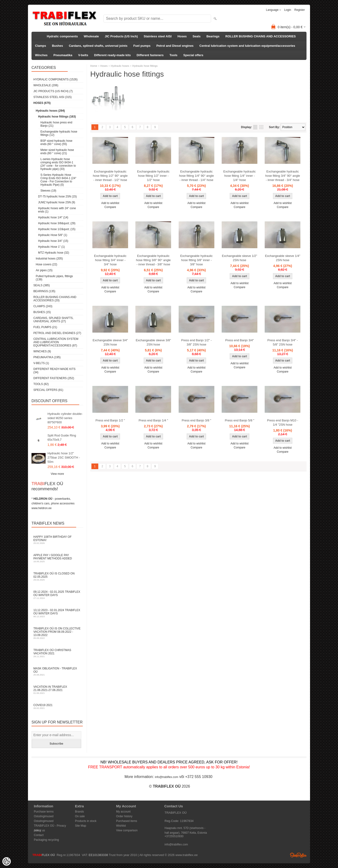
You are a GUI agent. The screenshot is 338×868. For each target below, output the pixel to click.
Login (288, 10)
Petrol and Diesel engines (175, 46)
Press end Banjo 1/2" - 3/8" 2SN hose (197, 342)
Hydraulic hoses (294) (50, 111)
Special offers (193, 55)
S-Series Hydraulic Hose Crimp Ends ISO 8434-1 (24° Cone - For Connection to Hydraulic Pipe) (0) (58, 180)
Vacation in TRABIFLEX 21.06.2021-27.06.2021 (57, 690)
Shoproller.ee (298, 855)
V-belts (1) (41, 363)
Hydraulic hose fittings (145, 66)
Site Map (81, 826)
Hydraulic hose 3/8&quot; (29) (57, 223)
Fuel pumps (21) (45, 327)
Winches (41, 55)
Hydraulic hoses (120, 66)
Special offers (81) (48, 390)
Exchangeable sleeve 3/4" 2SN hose (110, 342)
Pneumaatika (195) (47, 357)
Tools (173, 55)
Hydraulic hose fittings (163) (57, 117)
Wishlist (121, 826)
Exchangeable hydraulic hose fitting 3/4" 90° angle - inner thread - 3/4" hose (283, 176)
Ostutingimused (44, 816)
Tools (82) (41, 384)
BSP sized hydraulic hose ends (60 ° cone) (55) (56, 142)
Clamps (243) (43, 306)
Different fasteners (150, 55)
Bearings (213, 36)
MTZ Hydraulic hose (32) (54, 253)
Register (300, 10)
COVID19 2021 (57, 706)
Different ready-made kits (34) (54, 371)
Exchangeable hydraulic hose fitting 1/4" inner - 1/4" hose (240, 176)
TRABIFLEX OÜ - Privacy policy (50, 826)
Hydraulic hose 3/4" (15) (53, 241)
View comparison (127, 830)
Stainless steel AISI (158, 36)
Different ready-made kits (112, 55)
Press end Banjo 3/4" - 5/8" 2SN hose (283, 342)
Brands (79, 812)
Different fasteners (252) (54, 378)
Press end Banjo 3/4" (240, 340)
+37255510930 (174, 836)
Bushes (57, 46)
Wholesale (91, 36)
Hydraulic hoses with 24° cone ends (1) (57, 210)
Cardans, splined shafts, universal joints (98, 46)
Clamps (41, 46)
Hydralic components (62, 36)
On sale (80, 816)
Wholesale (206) (46, 85)
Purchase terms (44, 812)
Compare (110, 207)
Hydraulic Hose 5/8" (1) (53, 235)
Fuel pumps (142, 46)
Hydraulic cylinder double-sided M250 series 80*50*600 (65, 418)
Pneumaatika (63, 55)
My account (123, 812)
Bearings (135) (44, 291)
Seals (197, 36)
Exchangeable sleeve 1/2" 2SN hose (240, 258)
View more (57, 474)
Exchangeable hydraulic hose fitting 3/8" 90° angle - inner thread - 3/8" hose (153, 260)
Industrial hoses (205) (49, 259)
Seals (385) (42, 285)
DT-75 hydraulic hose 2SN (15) (57, 196)
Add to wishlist (110, 203)
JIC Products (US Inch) (121, 36)
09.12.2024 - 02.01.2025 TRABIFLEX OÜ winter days (57, 595)
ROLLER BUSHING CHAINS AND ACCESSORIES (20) (55, 299)
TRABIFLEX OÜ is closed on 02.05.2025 (57, 576)
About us (39, 830)
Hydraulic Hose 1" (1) (51, 247)
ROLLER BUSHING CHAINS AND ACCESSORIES (261, 36)
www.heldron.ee (41, 508)
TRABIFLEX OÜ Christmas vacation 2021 (57, 653)
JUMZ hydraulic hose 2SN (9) (57, 202)
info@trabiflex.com (167, 777)
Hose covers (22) (46, 264)
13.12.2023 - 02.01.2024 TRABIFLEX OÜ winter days (57, 613)
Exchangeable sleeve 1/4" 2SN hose (283, 258)
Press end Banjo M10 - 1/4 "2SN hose (283, 422)
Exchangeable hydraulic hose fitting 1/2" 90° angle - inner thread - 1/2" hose (110, 176)
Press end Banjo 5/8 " (239, 420)
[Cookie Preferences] (7, 861)
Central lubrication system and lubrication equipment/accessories (247, 46)
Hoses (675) (42, 103)
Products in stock (86, 821)
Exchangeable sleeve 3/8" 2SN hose (153, 342)
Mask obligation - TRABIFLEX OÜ (57, 671)
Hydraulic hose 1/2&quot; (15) (57, 229)
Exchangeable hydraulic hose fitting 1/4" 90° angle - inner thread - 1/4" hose (197, 176)
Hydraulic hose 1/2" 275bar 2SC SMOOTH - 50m (64, 458)
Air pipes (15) (44, 270)
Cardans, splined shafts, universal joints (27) (53, 320)
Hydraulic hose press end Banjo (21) (56, 124)
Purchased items (127, 821)
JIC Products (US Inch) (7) (53, 91)
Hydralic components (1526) (55, 79)
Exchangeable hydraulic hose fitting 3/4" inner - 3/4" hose (110, 260)
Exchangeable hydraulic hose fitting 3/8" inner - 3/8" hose (197, 260)
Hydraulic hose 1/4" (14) (53, 217)
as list (255, 127)
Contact (39, 835)
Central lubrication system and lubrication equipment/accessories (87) (56, 342)
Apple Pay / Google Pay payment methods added (57, 558)
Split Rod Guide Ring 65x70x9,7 (62, 438)
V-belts (83, 55)
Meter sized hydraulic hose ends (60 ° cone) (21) (57, 152)
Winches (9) (42, 351)
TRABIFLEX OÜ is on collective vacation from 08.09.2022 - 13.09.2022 (57, 633)
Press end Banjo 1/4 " (153, 420)
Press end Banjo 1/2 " (110, 420)
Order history (124, 816)
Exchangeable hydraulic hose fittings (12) (59, 133)
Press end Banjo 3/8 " (196, 420)
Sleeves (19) (48, 191)
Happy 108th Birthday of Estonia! (57, 540)
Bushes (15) (42, 312)
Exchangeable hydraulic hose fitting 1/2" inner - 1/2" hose (153, 176)
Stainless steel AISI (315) (53, 97)
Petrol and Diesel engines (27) (57, 333)
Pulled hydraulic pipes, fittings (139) (54, 278)
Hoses (182, 36)
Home (94, 66)
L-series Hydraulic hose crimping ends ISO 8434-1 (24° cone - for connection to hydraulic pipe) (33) (58, 164)
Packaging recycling (46, 840)
